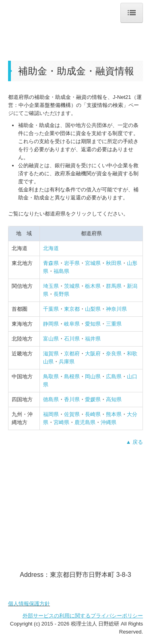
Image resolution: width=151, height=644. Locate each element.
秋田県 (114, 263)
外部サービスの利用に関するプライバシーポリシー (83, 616)
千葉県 (51, 309)
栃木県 (93, 286)
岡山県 (93, 376)
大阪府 (93, 354)
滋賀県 (51, 354)
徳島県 (51, 399)
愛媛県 (93, 399)
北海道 (51, 248)
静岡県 (51, 324)
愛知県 (93, 324)
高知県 (114, 399)
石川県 (72, 339)
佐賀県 (72, 414)
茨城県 (72, 286)
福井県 (93, 339)
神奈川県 (116, 309)
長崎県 (93, 414)
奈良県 (114, 354)
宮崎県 (61, 422)
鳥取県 (51, 376)
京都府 (72, 354)
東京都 (72, 309)
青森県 (51, 263)
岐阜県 (72, 324)
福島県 (61, 271)
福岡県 (51, 414)
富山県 (51, 339)
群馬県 (114, 286)
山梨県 (93, 309)
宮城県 (93, 263)
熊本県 (114, 414)
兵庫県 (67, 362)
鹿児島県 (85, 422)
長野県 (61, 294)
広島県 (114, 376)
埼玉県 (51, 286)
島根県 (72, 376)
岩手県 (72, 263)
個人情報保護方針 (29, 604)
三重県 (114, 324)
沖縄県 (109, 422)
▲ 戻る (134, 442)
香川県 (72, 399)
